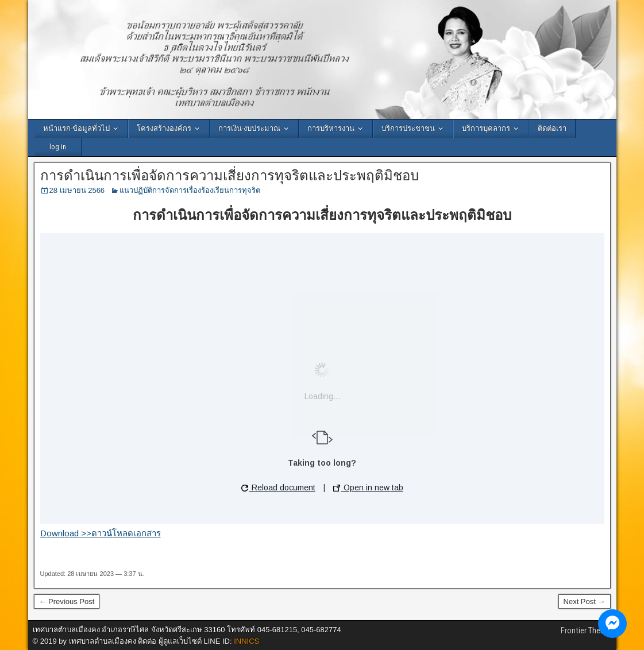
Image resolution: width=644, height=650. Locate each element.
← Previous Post (67, 601)
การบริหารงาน (331, 128)
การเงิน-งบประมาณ (249, 128)
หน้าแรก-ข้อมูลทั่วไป (76, 128)
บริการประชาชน (408, 128)
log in (58, 147)
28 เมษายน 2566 (77, 190)
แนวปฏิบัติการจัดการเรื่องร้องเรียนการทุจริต (190, 190)
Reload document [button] (278, 487)
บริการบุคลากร (486, 128)
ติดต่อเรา (552, 128)
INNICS (246, 641)
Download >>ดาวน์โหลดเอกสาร (101, 533)
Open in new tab (368, 487)
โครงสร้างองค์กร (164, 128)
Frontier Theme (586, 630)
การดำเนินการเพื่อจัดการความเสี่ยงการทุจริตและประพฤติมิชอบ (230, 176)
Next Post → (585, 601)
